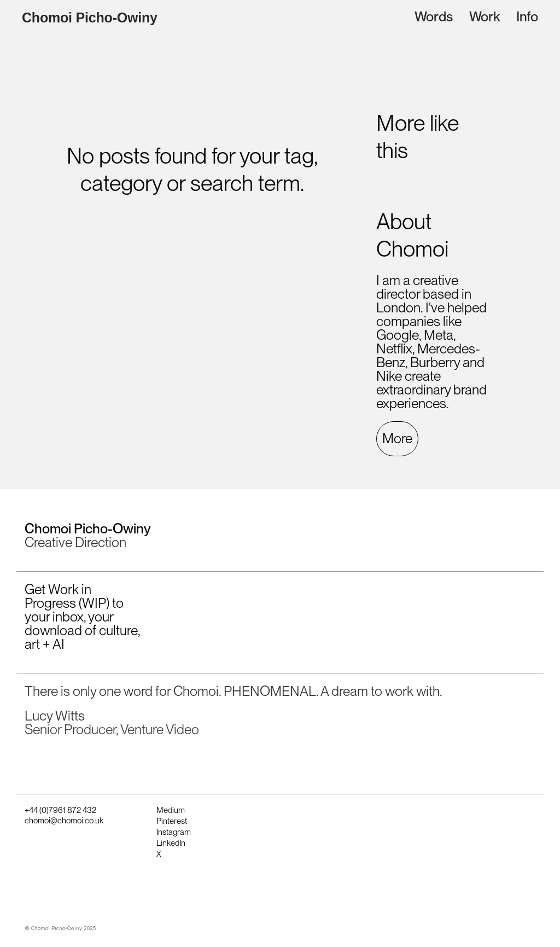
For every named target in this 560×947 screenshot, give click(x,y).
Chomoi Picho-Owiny (90, 18)
